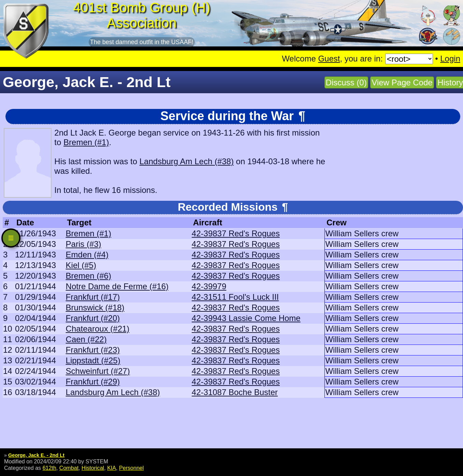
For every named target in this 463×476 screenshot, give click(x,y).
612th (49, 468)
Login (450, 59)
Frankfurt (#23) (93, 350)
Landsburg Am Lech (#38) (187, 161)
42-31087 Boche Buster (235, 392)
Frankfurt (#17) (93, 297)
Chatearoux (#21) (98, 329)
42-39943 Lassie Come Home (246, 318)
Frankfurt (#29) (93, 382)
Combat (69, 468)
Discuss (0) (346, 82)
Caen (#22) (86, 339)
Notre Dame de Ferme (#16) (117, 286)
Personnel (131, 468)
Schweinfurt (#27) (98, 371)
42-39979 (209, 286)
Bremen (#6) (89, 276)
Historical (93, 468)
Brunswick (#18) (95, 307)
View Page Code (402, 82)
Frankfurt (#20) (93, 318)
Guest (329, 59)
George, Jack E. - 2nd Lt (36, 455)
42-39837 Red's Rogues (236, 233)
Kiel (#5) (81, 265)
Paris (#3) (84, 244)
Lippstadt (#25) (93, 360)
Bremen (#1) (86, 142)
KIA (112, 468)
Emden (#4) (87, 255)
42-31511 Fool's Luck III (235, 297)
